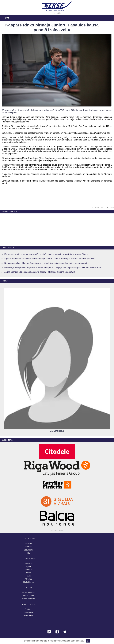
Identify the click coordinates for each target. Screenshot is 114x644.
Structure (29, 544)
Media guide (29, 596)
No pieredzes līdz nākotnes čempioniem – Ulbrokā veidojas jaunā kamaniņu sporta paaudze (47, 263)
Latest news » (8, 248)
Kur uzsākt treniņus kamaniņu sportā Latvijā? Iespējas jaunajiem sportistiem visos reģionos (46, 254)
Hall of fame (28, 582)
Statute (28, 547)
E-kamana (28, 615)
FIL (29, 553)
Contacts (28, 609)
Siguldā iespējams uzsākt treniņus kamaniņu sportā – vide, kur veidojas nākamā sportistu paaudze (50, 259)
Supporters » (7, 440)
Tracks (29, 576)
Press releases (28, 593)
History (28, 570)
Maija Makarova (57, 431)
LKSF (7, 18)
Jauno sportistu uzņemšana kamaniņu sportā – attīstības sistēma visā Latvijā (40, 272)
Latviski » (57, 13)
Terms (28, 573)
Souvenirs (28, 612)
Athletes (29, 579)
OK (88, 641)
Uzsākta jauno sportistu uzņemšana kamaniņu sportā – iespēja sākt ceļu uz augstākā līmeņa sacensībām (53, 267)
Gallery (28, 563)
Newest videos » (9, 212)
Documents (28, 550)
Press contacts (28, 599)
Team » (5, 281)
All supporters (57, 530)
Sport (28, 567)
